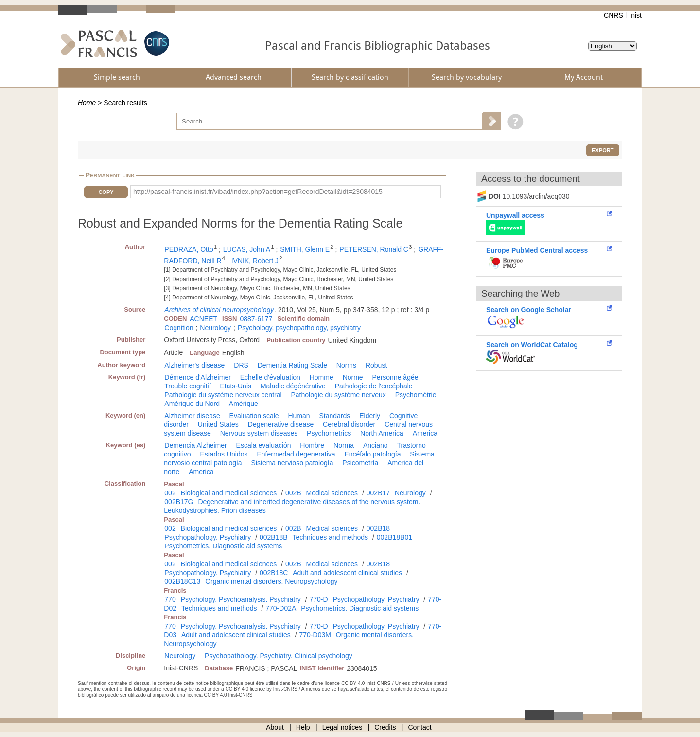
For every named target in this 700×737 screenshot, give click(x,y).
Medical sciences (332, 493)
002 (170, 493)
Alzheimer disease (192, 416)
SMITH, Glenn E (305, 249)
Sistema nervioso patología (292, 463)
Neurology (215, 328)
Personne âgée (395, 377)
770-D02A (281, 608)
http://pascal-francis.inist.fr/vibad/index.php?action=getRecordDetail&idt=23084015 (258, 192)
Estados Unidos (224, 454)
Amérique (244, 404)
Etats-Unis (236, 386)
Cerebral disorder (349, 424)
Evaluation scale (254, 416)
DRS (241, 365)
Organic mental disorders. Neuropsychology (271, 581)
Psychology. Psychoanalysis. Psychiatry (241, 599)
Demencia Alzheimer (195, 445)
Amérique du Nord (192, 404)
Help (303, 727)
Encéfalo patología (372, 454)
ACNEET (203, 319)
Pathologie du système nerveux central (223, 395)
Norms (346, 365)
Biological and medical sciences (229, 493)
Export (603, 150)
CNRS (613, 15)
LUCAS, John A (247, 249)
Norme (353, 377)
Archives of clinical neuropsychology (219, 310)
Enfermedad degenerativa (296, 454)
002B (293, 493)
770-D (318, 599)
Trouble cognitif (187, 386)
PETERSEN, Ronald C (374, 249)
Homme (322, 377)
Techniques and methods (330, 537)
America (425, 433)
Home (87, 103)
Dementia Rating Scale (292, 365)
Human (299, 416)
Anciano (376, 445)
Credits (385, 727)
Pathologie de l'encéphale (374, 386)
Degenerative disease (281, 424)
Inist (635, 15)
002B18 (378, 528)
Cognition (179, 328)
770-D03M (315, 635)
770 (170, 599)
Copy (106, 192)
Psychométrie (416, 395)
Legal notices (342, 727)
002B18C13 (182, 581)
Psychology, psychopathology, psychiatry (299, 328)
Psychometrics (329, 433)
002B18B (274, 537)
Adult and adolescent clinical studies (347, 573)
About (275, 727)
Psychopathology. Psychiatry (208, 537)
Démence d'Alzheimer (198, 377)
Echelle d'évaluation (270, 377)
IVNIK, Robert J (255, 261)
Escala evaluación (264, 445)
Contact (420, 727)
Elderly (370, 416)
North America (382, 433)
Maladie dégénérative (293, 386)
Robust (376, 365)
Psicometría (360, 463)
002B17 (378, 493)
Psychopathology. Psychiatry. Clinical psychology (279, 656)
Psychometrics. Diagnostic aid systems (223, 546)
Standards (334, 416)
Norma (344, 445)
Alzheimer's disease (194, 365)
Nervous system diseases (259, 433)
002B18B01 (394, 537)
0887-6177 (256, 319)
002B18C (274, 573)
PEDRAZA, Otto (189, 249)
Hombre (312, 445)
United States (218, 424)
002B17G (179, 502)
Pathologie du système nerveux (338, 395)
